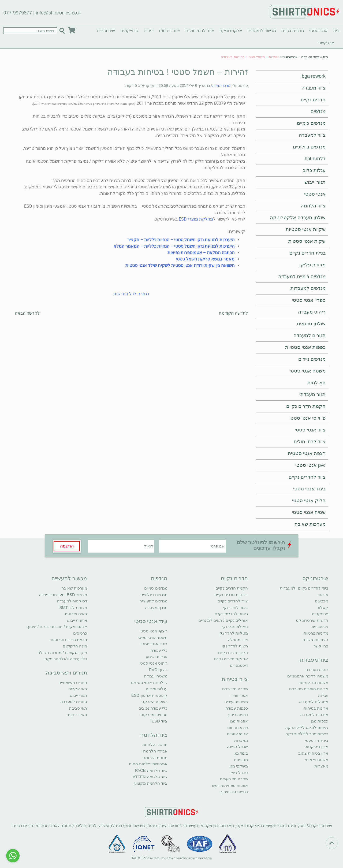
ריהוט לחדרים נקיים (231, 614)
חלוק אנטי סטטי (309, 501)
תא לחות (316, 383)
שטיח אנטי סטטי (309, 512)
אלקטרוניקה (231, 31)
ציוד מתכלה (238, 640)
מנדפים (318, 111)
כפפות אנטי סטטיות (305, 347)
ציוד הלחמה (313, 206)
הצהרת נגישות (316, 640)
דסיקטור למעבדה (72, 601)
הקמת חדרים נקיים (306, 406)
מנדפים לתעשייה (153, 601)
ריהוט (149, 31)
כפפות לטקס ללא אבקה (307, 727)
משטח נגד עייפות (314, 682)
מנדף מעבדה (156, 607)
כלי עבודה (159, 650)
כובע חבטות (238, 727)
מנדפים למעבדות (308, 288)
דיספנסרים (239, 665)
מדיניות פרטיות (316, 633)
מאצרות (321, 766)
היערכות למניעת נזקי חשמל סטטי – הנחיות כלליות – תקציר (181, 240)
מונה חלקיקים (75, 646)
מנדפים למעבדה (314, 715)
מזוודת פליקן (312, 265)
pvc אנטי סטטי (310, 465)
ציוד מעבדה (314, 88)
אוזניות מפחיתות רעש (230, 785)
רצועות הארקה (154, 702)
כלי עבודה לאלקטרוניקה (66, 659)
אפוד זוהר (240, 695)
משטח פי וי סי (317, 760)
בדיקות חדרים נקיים (231, 595)
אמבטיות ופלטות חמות (148, 764)
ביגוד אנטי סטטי (309, 489)
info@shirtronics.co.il (58, 13)
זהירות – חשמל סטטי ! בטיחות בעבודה (178, 72)
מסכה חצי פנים (235, 689)
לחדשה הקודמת (233, 313)
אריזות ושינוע (157, 657)
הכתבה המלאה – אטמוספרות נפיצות (201, 253)
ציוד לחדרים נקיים (307, 477)
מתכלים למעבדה (314, 702)
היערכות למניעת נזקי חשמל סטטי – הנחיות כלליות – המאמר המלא (174, 246)
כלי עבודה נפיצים (153, 708)
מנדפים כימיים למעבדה (302, 277)
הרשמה (67, 546)
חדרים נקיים (292, 31)
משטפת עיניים (236, 702)
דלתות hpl (315, 159)
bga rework (314, 76)
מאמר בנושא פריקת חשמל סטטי (205, 259)
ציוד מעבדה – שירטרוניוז (301, 57)
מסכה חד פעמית (234, 779)
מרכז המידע (221, 85)
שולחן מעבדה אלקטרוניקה (298, 218)
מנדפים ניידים (312, 359)
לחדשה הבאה (27, 313)
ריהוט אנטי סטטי (153, 663)
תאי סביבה (78, 708)
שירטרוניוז (106, 31)
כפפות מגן (320, 721)
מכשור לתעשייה (262, 31)
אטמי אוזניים (237, 734)
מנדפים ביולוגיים (309, 147)
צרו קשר (326, 43)
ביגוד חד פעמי (317, 740)
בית (336, 31)
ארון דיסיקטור (317, 747)
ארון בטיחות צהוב (313, 753)
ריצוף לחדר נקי (235, 646)
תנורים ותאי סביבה (66, 673)
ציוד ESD (160, 721)
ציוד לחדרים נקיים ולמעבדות (304, 588)
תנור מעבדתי (312, 394)
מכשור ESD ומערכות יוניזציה (63, 595)
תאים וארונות (76, 614)
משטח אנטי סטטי (308, 371)
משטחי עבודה (156, 676)
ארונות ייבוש (77, 620)
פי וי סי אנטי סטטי (307, 418)
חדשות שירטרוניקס (312, 620)
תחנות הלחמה (155, 757)
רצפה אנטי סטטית (307, 453)
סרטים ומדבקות (154, 715)
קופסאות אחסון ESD (149, 695)
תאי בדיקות (77, 715)
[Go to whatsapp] (13, 856)
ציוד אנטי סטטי (310, 430)
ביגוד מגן (241, 753)
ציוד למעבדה (312, 135)
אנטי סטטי (318, 31)
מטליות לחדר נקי (233, 633)
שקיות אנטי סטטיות (306, 229)
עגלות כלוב (314, 170)
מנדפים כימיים (311, 123)
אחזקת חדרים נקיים (231, 659)
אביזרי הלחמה (155, 751)
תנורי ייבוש (315, 182)
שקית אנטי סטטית (307, 241)
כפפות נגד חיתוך (234, 792)
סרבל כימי (239, 772)
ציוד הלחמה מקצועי (150, 783)
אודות (323, 595)
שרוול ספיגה (237, 747)
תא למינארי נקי (235, 627)
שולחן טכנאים (311, 324)
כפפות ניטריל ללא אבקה (307, 734)
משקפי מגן (239, 766)
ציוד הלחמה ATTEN (150, 777)
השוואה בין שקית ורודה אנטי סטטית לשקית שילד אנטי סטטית (180, 265)
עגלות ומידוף (157, 689)
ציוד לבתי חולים (200, 31)
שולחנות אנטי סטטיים (149, 682)
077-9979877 (18, 13)
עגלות (323, 695)
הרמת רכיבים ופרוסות (69, 640)
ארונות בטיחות (316, 708)
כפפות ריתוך (238, 715)
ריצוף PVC (158, 670)
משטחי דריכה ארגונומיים (308, 676)
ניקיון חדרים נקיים (233, 652)
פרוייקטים (129, 31)
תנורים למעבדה (310, 336)
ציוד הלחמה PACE (151, 770)
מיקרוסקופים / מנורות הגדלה (62, 652)
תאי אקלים (78, 689)
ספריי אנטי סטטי (309, 300)
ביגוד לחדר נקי (235, 607)
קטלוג (323, 607)
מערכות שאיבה (310, 524)
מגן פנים (241, 760)
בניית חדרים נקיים (307, 253)
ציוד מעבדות (314, 660)
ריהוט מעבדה (312, 312)
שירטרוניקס (315, 578)
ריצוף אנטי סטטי (154, 631)
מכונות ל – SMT (73, 607)
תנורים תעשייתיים (73, 682)
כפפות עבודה (237, 708)
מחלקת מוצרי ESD (196, 219)
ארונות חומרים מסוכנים (309, 689)
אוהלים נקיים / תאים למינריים (223, 620)
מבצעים (322, 601)
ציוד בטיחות (169, 31)
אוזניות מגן (239, 721)
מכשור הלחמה (155, 745)
